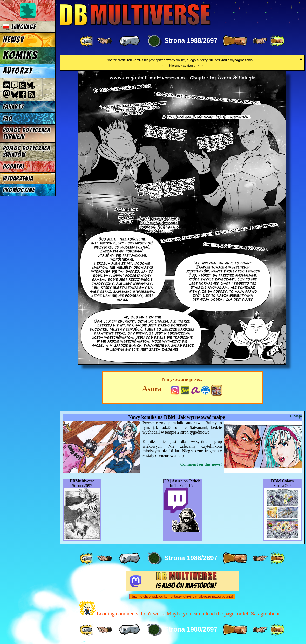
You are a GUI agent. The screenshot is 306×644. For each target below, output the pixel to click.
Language (19, 27)
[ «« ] (87, 41)
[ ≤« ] (104, 41)
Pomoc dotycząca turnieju (27, 133)
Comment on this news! (201, 464)
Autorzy (18, 71)
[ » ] (235, 41)
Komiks (20, 55)
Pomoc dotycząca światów (27, 152)
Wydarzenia (18, 178)
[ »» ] (277, 41)
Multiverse (135, 15)
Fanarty (13, 107)
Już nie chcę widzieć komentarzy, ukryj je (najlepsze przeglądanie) (182, 596)
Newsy (13, 40)
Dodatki (13, 166)
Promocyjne (19, 190)
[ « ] (130, 41)
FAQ (8, 118)
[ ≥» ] (260, 41)
